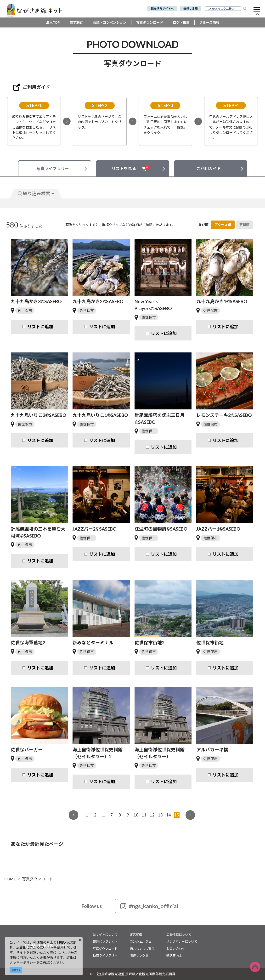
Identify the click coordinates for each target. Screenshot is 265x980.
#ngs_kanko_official (149, 906)
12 (152, 815)
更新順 (244, 225)
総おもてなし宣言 (142, 949)
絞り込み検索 (36, 193)
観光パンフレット (105, 941)
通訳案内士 (174, 956)
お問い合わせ (176, 949)
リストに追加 (40, 327)
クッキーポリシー (23, 962)
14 (169, 815)
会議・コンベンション (110, 22)
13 (160, 815)
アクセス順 (223, 225)
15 (177, 815)
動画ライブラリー (105, 956)
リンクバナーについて (182, 941)
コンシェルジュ (141, 941)
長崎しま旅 (191, 8)
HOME (10, 879)
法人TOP (53, 22)
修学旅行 (76, 22)
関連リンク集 (139, 956)
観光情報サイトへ (162, 8)
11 (144, 815)
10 (136, 815)
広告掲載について (179, 935)
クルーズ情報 (209, 22)
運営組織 (136, 935)
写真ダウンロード (150, 22)
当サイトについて (105, 935)
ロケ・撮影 (181, 22)
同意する (16, 970)
